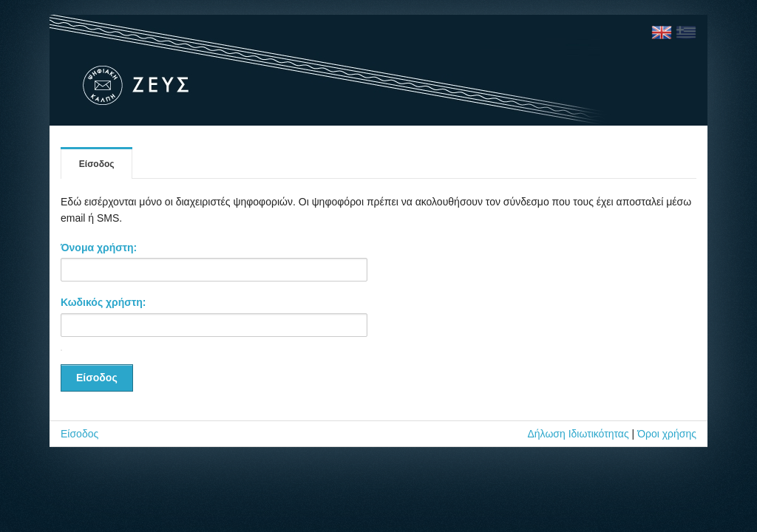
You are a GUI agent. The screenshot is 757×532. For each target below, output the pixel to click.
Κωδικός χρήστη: (103, 302)
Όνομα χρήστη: (99, 248)
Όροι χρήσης (667, 434)
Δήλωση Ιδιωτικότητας (578, 434)
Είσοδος (97, 164)
